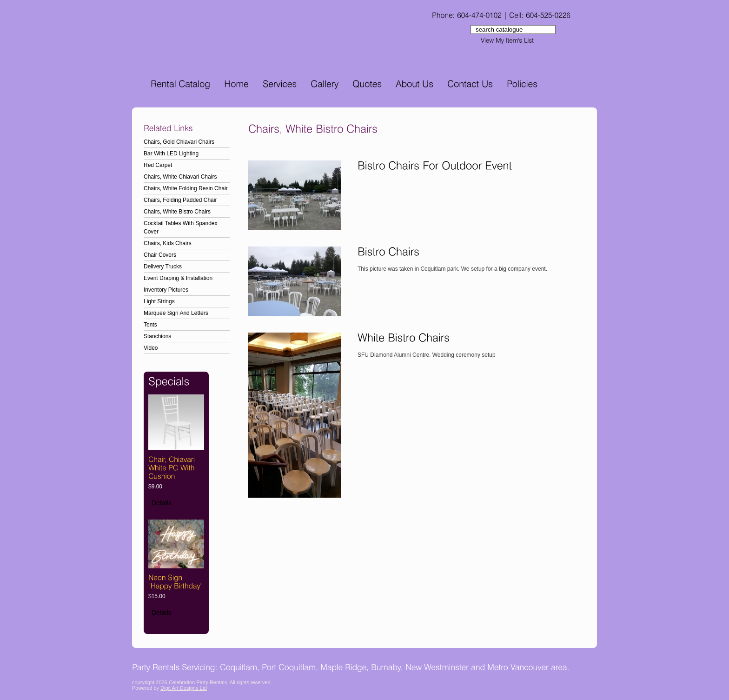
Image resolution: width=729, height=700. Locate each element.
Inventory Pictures (166, 290)
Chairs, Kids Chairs (168, 243)
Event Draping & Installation (178, 278)
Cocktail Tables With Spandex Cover (181, 227)
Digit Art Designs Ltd (184, 688)
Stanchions (157, 336)
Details (162, 503)
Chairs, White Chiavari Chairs (180, 177)
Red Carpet (158, 165)
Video (151, 348)
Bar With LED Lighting (171, 153)
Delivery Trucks (163, 267)
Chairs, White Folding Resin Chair (186, 188)
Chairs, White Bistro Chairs (177, 212)
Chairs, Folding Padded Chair (180, 200)
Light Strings (159, 301)
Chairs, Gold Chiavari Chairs (179, 142)
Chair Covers (160, 255)
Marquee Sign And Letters (176, 313)
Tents (150, 325)
